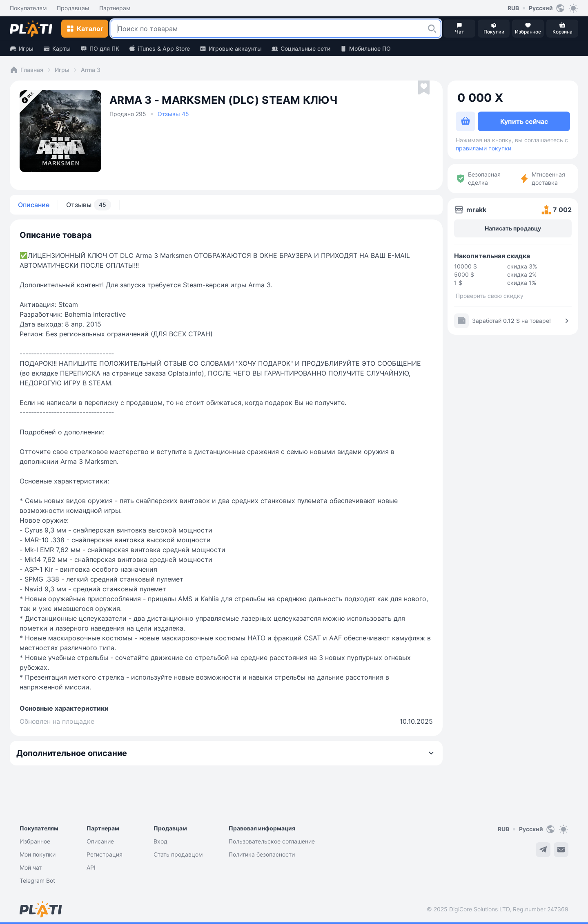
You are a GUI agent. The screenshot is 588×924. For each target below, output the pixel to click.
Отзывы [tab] (89, 205)
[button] (432, 29)
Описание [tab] (34, 205)
